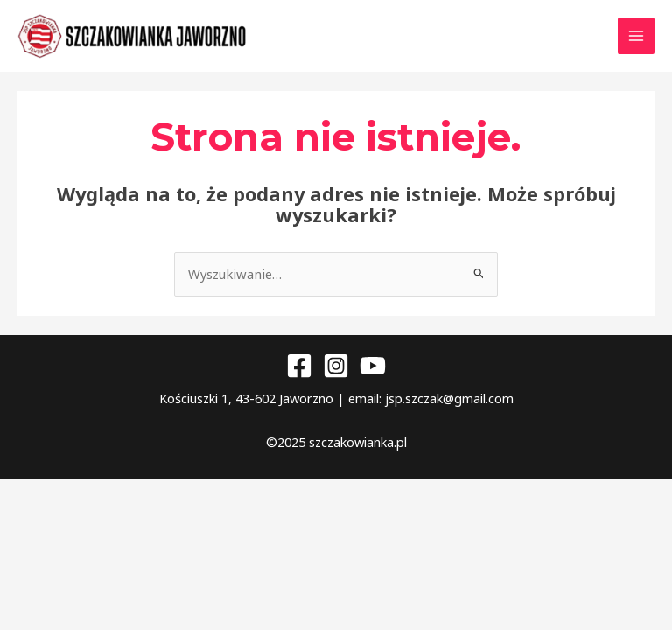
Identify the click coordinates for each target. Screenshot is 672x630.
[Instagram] (336, 375)
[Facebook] (299, 375)
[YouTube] (373, 375)
